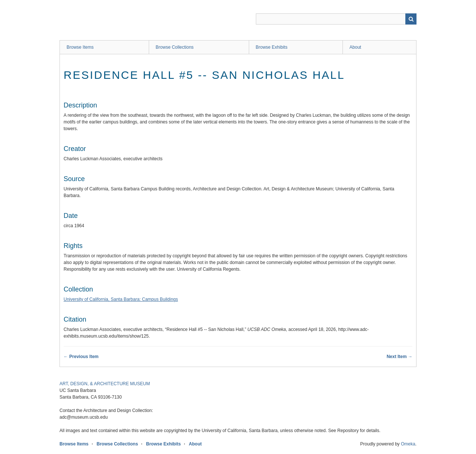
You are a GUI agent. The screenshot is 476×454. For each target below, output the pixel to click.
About (355, 47)
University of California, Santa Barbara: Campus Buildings (121, 299)
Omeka (408, 444)
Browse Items (80, 47)
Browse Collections (175, 47)
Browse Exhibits (272, 47)
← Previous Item (81, 357)
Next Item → (400, 357)
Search (411, 19)
